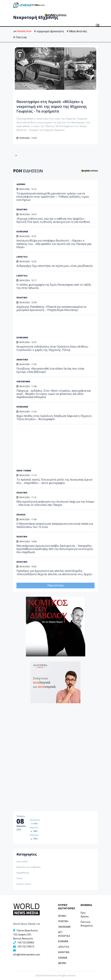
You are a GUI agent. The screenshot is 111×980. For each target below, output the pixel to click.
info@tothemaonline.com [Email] (27, 955)
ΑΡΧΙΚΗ (62, 916)
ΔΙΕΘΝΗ (21, 184)
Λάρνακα (34, 835)
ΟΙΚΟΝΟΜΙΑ (23, 381)
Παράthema (23, 873)
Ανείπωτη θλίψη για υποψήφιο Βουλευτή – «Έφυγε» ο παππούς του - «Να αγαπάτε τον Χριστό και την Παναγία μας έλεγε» (54, 244)
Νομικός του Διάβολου (28, 867)
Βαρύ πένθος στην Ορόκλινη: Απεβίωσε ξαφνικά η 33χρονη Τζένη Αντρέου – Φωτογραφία (54, 417)
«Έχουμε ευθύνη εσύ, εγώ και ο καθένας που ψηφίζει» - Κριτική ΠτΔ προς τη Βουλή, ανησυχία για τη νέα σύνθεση (53, 220)
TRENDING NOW (22, 31)
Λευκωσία (35, 820)
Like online (22, 861)
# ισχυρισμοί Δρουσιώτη (49, 31)
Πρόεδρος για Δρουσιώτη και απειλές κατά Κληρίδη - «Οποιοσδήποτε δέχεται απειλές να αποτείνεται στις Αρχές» (55, 572)
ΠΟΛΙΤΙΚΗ (22, 209)
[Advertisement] (42, 327)
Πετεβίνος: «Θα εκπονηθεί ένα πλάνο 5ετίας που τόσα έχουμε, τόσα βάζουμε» (50, 370)
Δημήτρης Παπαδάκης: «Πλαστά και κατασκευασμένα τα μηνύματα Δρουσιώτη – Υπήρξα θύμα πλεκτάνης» (51, 308)
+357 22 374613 (26, 947)
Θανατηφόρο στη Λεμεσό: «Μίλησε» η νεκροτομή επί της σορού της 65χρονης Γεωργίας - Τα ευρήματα (55, 106)
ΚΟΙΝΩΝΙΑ (22, 232)
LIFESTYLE (22, 257)
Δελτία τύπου (24, 884)
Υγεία (19, 878)
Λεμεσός (34, 827)
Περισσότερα (55, 585)
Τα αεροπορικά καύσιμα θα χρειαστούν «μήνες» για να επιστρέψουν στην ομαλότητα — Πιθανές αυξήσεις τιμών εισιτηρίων (53, 197)
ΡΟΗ (28, 171)
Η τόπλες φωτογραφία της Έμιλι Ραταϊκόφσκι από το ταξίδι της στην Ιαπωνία (54, 286)
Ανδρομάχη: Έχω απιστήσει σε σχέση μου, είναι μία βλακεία (54, 266)
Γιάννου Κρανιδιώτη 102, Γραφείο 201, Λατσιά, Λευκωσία (25, 935)
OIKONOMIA (64, 927)
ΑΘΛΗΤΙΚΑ (22, 360)
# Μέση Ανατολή (77, 31)
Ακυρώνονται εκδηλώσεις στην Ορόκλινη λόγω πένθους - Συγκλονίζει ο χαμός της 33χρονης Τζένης (53, 348)
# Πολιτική (20, 37)
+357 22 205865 (26, 943)
